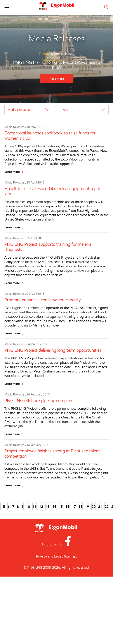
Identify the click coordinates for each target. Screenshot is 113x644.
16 (67, 506)
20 (94, 506)
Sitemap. (70, 556)
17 (74, 506)
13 (48, 506)
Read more (57, 79)
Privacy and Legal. (50, 556)
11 (35, 506)
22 (107, 506)
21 (100, 506)
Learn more (12, 172)
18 (80, 506)
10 (28, 506)
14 (54, 506)
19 (87, 506)
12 (41, 506)
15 (61, 506)
